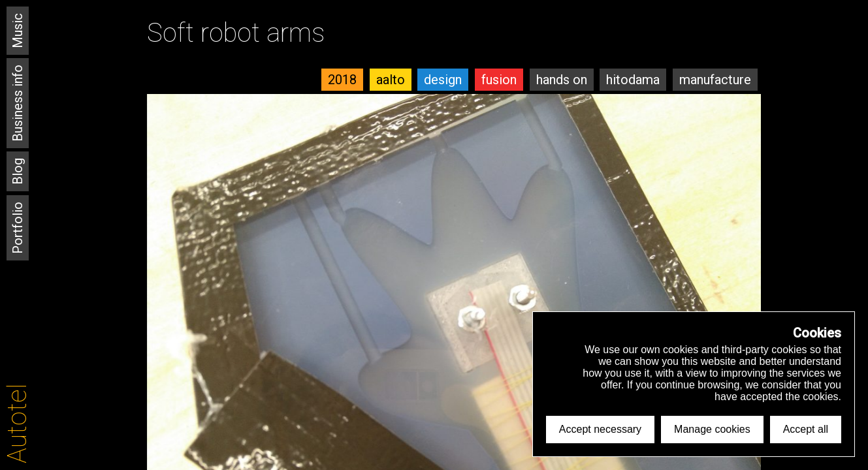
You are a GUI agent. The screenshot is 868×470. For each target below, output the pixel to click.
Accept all (806, 429)
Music (18, 31)
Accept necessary (600, 429)
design (443, 80)
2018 (342, 80)
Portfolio (18, 228)
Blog (18, 171)
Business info (18, 103)
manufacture (715, 80)
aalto (391, 80)
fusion (499, 80)
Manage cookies (712, 429)
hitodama (633, 80)
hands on (562, 80)
